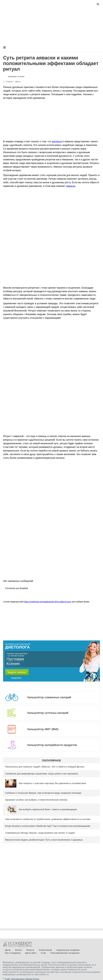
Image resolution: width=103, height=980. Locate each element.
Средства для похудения (68, 950)
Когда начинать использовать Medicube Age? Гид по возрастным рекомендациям (48, 826)
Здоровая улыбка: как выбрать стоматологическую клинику (36, 800)
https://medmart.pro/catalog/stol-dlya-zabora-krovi (48, 602)
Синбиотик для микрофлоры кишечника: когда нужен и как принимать (42, 774)
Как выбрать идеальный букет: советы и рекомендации (48, 809)
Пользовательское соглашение (65, 953)
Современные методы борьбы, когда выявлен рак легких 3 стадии (40, 833)
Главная (9, 82)
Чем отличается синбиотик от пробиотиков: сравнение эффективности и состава (48, 819)
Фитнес (18, 950)
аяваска (71, 186)
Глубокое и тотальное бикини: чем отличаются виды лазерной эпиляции (43, 793)
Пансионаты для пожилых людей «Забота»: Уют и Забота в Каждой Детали (45, 767)
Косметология (45, 950)
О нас (43, 953)
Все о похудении (13, 953)
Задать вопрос (17, 672)
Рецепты (30, 950)
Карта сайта (31, 953)
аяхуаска (57, 141)
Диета (18, 82)
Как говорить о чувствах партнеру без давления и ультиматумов (52, 783)
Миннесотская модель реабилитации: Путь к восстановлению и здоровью (44, 840)
